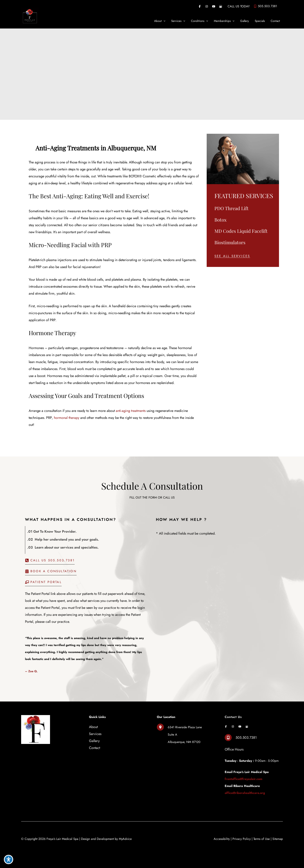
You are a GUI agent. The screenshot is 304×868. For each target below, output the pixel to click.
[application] (164, 21)
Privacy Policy (242, 839)
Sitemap (278, 839)
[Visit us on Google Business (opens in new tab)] (221, 6)
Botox (220, 220)
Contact (95, 748)
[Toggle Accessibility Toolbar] (9, 859)
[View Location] (162, 727)
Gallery (94, 741)
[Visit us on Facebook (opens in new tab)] (200, 6)
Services (95, 734)
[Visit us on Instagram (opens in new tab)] (207, 6)
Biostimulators (230, 242)
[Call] (265, 6)
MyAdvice (125, 839)
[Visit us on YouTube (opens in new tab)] (214, 6)
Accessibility (222, 839)
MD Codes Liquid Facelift (241, 231)
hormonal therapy (67, 418)
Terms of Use (262, 839)
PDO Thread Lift (231, 208)
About (93, 727)
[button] (232, 256)
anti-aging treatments (131, 411)
